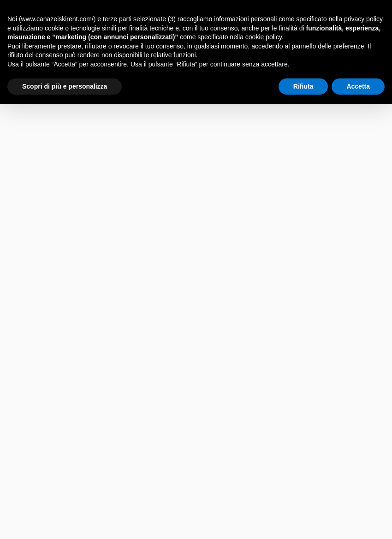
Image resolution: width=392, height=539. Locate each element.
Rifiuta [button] (303, 86)
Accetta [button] (358, 86)
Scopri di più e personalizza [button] (65, 86)
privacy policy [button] (363, 19)
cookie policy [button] (264, 37)
